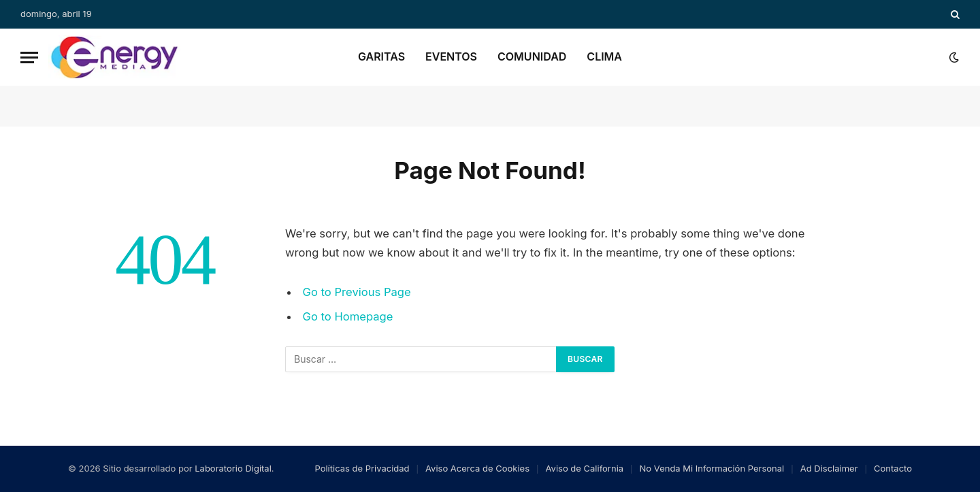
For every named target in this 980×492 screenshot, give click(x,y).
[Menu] (29, 58)
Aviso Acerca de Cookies (477, 468)
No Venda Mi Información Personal (712, 468)
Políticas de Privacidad (362, 468)
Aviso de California (585, 468)
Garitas (381, 56)
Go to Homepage (348, 316)
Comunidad (532, 56)
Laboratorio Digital (233, 468)
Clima (604, 56)
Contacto (893, 468)
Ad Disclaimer (829, 468)
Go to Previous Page (357, 292)
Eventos (451, 56)
